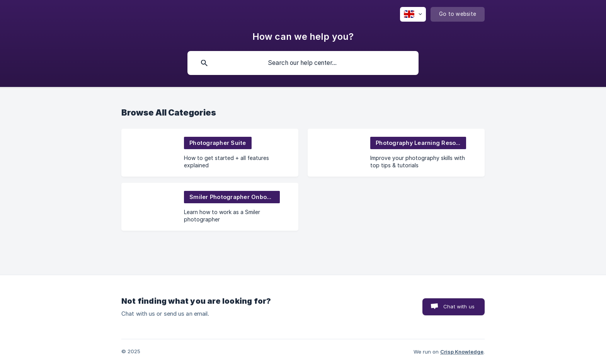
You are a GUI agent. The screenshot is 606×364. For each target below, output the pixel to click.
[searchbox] (303, 63)
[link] (210, 153)
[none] (413, 14)
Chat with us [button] (459, 306)
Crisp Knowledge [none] (462, 352)
